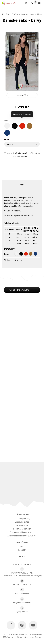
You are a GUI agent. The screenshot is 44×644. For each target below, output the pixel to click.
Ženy (8, 14)
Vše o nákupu (22, 514)
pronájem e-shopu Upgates (31, 637)
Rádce (22, 556)
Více (38, 153)
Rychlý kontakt (22, 612)
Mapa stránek (37, 634)
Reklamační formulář (22, 529)
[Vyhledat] (26, 3)
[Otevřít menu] (39, 3)
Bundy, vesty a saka (27, 14)
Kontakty (22, 550)
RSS (5, 637)
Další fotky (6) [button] (22, 95)
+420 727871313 (22, 594)
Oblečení (15, 14)
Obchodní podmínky (22, 519)
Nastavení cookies (14, 637)
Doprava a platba (22, 522)
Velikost (7, 139)
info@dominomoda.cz (22, 603)
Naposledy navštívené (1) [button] (22, 290)
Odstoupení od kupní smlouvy (22, 532)
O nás (22, 546)
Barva (6, 121)
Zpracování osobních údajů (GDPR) (22, 536)
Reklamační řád (22, 525)
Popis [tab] (22, 185)
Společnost (22, 542)
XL (22, 260)
